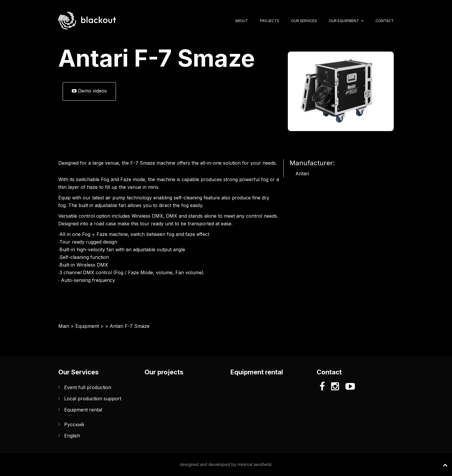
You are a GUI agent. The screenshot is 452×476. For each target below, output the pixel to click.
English (72, 436)
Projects (270, 21)
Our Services (304, 21)
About (242, 21)
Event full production (88, 387)
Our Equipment (344, 21)
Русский (74, 424)
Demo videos (89, 91)
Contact (385, 21)
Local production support (93, 399)
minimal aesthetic (255, 464)
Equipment (87, 326)
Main (64, 326)
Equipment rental (83, 410)
